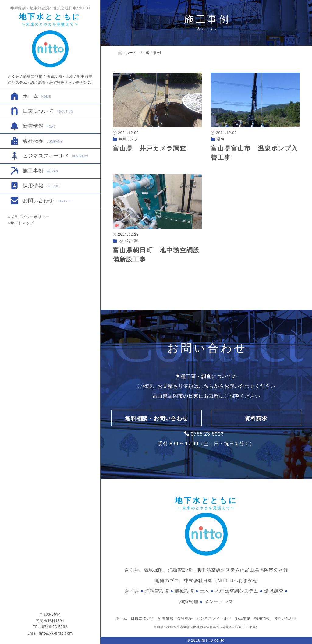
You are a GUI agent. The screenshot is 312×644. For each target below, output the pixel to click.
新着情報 (39, 126)
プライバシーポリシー (30, 217)
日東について (48, 111)
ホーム (37, 96)
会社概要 (43, 141)
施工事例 (40, 171)
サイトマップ (22, 223)
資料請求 (256, 418)
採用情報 (41, 186)
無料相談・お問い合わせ (156, 418)
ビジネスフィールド (55, 156)
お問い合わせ (47, 201)
